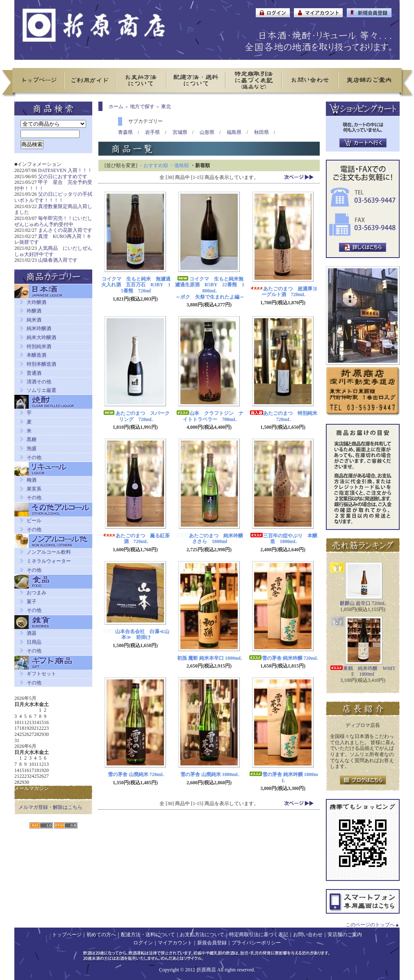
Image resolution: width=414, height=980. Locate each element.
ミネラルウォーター (49, 561)
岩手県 (152, 132)
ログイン (143, 943)
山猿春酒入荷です (58, 260)
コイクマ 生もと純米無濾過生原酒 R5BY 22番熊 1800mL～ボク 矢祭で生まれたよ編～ (210, 288)
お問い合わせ (308, 935)
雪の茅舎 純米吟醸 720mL (284, 658)
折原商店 (206, 970)
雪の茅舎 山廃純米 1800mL (210, 774)
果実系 (34, 489)
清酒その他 (39, 382)
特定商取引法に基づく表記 (259, 935)
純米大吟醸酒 (41, 337)
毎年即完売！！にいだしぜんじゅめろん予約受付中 (53, 221)
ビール (34, 521)
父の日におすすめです (63, 177)
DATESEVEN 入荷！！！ (65, 170)
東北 (166, 106)
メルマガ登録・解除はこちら (50, 807)
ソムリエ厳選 (41, 390)
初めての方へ (101, 935)
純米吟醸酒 (39, 328)
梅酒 (32, 480)
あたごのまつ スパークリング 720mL (136, 416)
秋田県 (262, 132)
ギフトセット (41, 674)
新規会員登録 (212, 943)
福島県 (234, 132)
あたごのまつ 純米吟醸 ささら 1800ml (212, 539)
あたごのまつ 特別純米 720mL (286, 416)
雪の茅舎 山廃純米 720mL (136, 774)
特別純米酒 (39, 346)
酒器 (32, 633)
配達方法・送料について (148, 935)
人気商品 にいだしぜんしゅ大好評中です (53, 251)
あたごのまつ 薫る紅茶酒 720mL (136, 539)
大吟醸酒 (36, 302)
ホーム (116, 106)
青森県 (125, 132)
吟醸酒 (34, 311)
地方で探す (142, 106)
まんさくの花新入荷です (65, 230)
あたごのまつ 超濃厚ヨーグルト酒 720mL (284, 292)
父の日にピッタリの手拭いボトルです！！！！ (53, 197)
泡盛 (32, 448)
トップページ (67, 935)
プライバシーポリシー (256, 943)
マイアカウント (175, 943)
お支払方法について (202, 935)
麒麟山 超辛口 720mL (363, 603)
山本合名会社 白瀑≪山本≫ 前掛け (136, 635)
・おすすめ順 (153, 165)
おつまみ (36, 593)
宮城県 (180, 132)
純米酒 (34, 320)
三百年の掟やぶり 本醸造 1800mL (284, 539)
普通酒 (34, 373)
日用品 (34, 642)
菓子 (32, 602)
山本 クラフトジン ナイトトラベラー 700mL (210, 416)
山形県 (207, 132)
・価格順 (179, 165)
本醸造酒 (36, 355)
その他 (34, 457)
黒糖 (32, 439)
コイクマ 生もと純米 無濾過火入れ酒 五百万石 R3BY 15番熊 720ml (136, 285)
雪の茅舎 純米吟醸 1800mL (284, 777)
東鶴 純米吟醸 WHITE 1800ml (363, 671)
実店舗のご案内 (345, 935)
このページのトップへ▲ (373, 925)
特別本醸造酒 (41, 364)
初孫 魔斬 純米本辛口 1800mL (210, 658)
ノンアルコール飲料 (49, 552)
